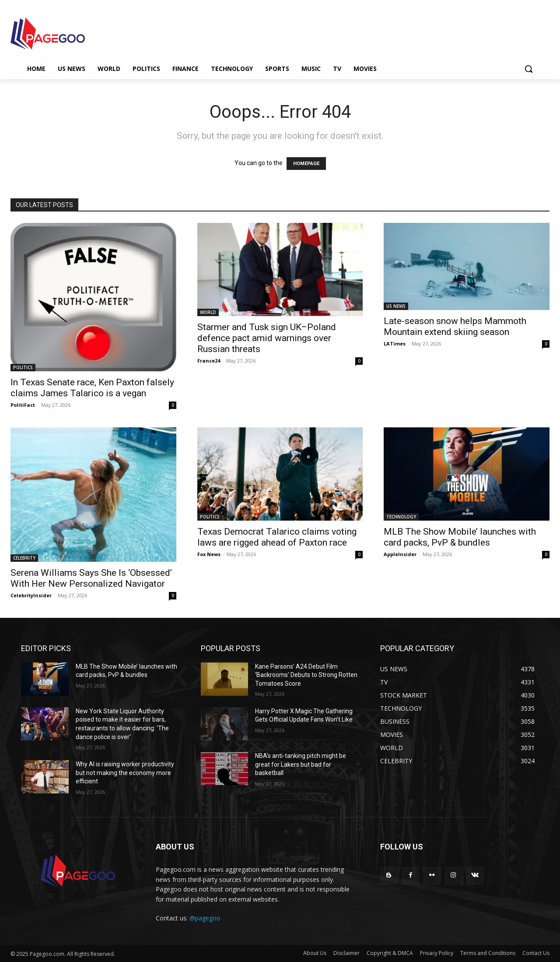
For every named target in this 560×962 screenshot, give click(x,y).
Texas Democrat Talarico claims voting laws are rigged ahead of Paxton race (277, 537)
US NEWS (396, 306)
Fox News (209, 554)
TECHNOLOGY (401, 517)
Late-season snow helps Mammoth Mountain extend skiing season (455, 326)
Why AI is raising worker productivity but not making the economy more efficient (125, 773)
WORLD (208, 312)
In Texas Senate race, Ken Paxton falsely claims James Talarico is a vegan (92, 388)
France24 (209, 361)
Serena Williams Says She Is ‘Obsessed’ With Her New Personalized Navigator (91, 578)
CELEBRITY (24, 558)
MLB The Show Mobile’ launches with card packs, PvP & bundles (460, 537)
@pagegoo (205, 918)
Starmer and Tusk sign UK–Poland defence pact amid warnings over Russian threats (267, 338)
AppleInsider (400, 554)
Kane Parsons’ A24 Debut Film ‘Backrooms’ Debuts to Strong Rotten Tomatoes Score (306, 675)
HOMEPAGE (306, 164)
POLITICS (23, 367)
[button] (528, 69)
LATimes (395, 344)
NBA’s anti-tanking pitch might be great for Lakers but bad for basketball (301, 764)
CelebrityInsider (31, 595)
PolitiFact (23, 405)
